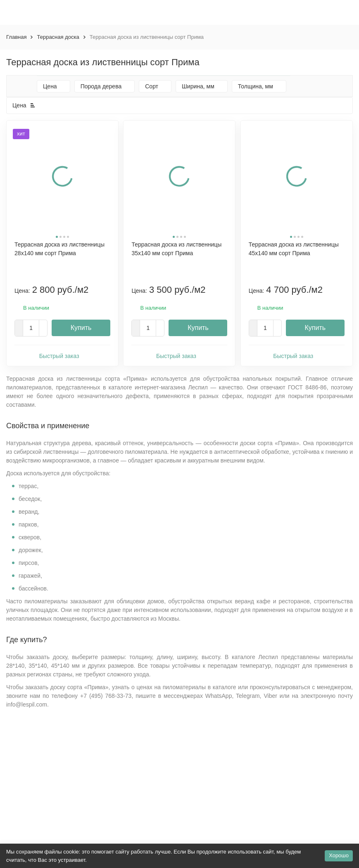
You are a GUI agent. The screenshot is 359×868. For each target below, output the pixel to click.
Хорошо (339, 855)
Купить (81, 328)
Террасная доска (58, 37)
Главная (16, 37)
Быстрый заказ (63, 355)
